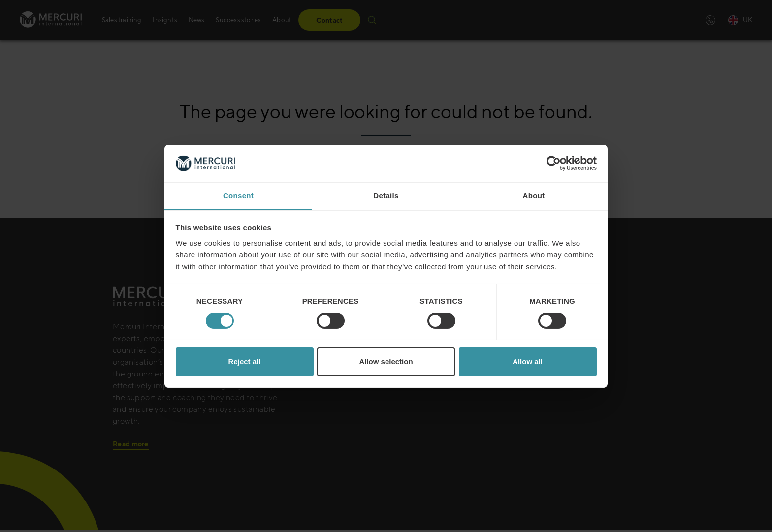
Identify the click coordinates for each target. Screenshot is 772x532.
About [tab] (534, 196)
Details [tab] (386, 196)
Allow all (528, 362)
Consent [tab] (238, 196)
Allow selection (386, 362)
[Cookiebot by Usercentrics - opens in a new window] (554, 163)
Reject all (245, 362)
